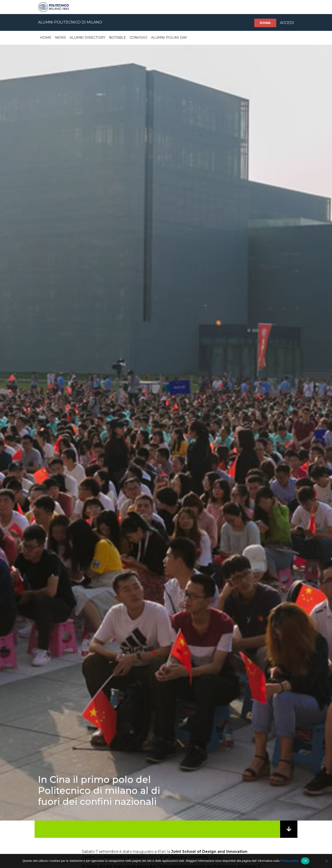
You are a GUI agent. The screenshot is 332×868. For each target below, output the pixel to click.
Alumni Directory (87, 38)
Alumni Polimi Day (169, 38)
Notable (117, 38)
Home (46, 38)
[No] (326, 861)
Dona (265, 23)
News (61, 38)
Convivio (138, 38)
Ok (305, 861)
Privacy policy (289, 861)
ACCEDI (287, 23)
